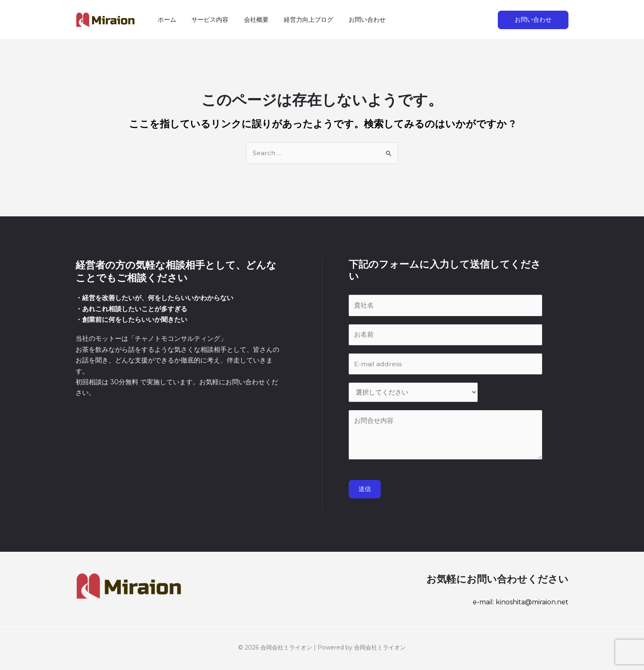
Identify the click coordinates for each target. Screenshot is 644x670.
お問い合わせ (353, 20)
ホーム (165, 20)
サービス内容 (205, 20)
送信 (365, 491)
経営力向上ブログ (298, 20)
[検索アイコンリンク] (483, 20)
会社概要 (248, 20)
